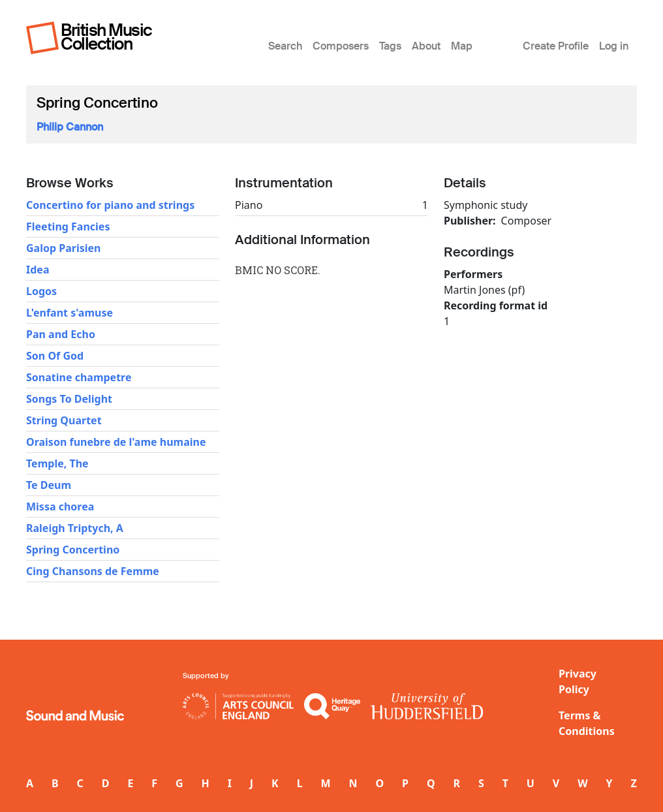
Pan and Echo (61, 334)
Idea (38, 270)
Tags (390, 46)
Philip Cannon (70, 127)
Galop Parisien (63, 248)
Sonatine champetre (79, 377)
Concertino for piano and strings (110, 205)
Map (462, 46)
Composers (341, 46)
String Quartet (64, 420)
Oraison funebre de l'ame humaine (116, 442)
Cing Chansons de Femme (93, 571)
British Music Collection (106, 37)
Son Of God (55, 356)
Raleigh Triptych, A (75, 528)
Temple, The (57, 463)
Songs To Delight (69, 399)
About (426, 46)
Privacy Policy (578, 681)
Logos (41, 291)
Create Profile (556, 46)
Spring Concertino (73, 550)
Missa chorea (60, 507)
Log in (614, 46)
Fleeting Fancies (68, 226)
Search (285, 46)
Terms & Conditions (587, 723)
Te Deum (49, 485)
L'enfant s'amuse (69, 313)
